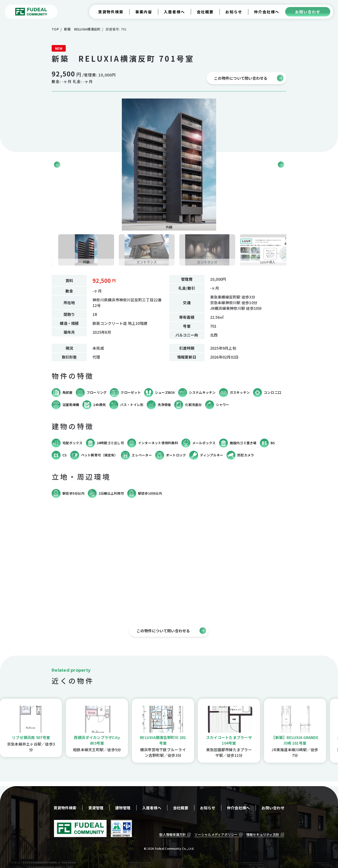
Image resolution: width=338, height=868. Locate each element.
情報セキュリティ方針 (263, 834)
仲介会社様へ (238, 808)
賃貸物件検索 (65, 808)
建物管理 (123, 808)
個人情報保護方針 (173, 834)
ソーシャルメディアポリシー (216, 834)
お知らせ (208, 808)
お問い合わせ (273, 808)
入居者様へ (152, 808)
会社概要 (181, 808)
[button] (281, 164)
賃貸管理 (96, 808)
